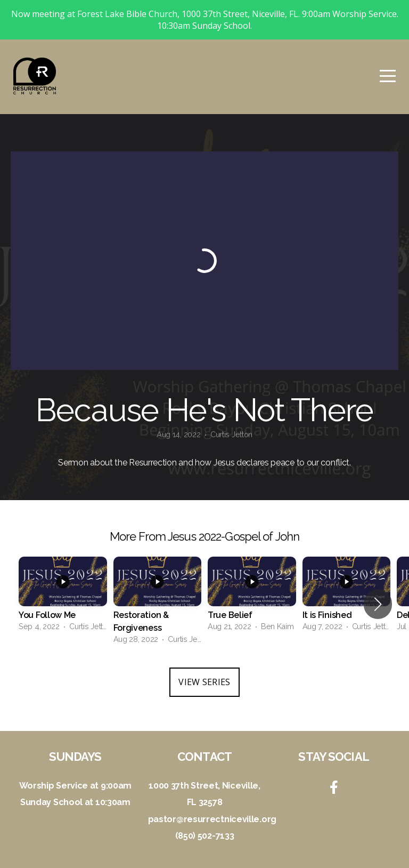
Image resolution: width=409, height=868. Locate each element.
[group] (63, 598)
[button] (378, 604)
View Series (204, 682)
